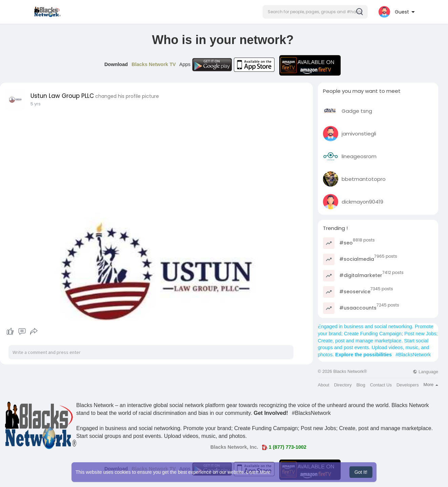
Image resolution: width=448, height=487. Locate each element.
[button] (315, 12)
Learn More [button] (259, 472)
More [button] (431, 385)
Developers (408, 385)
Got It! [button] (361, 472)
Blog (361, 385)
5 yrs (36, 104)
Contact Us (381, 385)
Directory (343, 385)
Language (425, 372)
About (324, 385)
